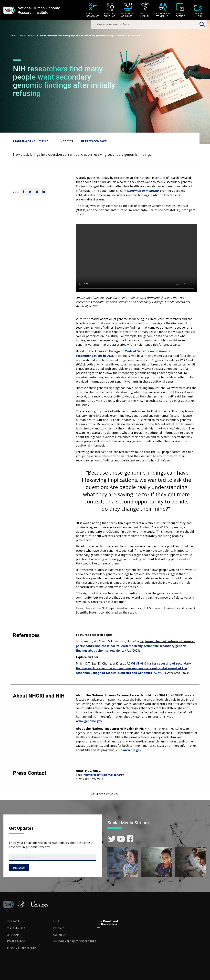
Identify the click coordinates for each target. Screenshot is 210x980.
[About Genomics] (93, 10)
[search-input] (149, 24)
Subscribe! (19, 868)
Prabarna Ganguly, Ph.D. (31, 141)
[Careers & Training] (163, 10)
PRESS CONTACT (94, 141)
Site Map (13, 935)
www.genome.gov (89, 721)
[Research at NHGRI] (128, 10)
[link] (112, 839)
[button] (38, 907)
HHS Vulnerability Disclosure (75, 941)
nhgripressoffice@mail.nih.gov (104, 775)
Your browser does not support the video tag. (136, 258)
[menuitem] (93, 10)
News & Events (28, 36)
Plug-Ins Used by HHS (22, 948)
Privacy (59, 928)
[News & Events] (180, 10)
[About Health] (145, 10)
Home (12, 36)
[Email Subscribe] (53, 857)
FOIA (56, 921)
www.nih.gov (132, 750)
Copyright (61, 935)
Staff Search (16, 941)
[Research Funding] (110, 10)
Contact (13, 921)
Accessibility (16, 928)
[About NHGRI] (198, 10)
